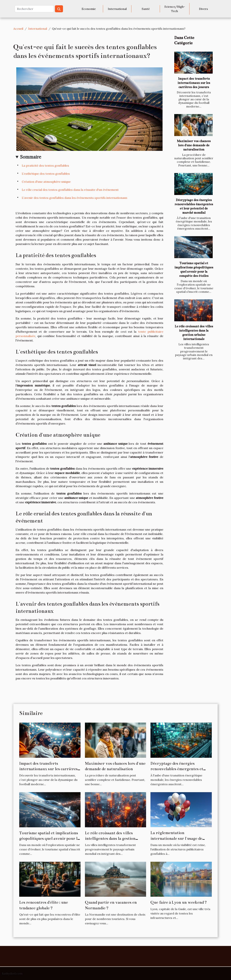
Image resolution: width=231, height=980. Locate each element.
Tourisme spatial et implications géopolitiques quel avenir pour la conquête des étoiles (49, 838)
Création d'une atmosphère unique (46, 182)
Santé (146, 9)
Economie (89, 9)
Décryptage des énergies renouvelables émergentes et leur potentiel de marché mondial (181, 769)
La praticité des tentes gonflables (45, 165)
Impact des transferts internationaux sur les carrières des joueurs (194, 83)
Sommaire (31, 157)
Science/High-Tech (175, 9)
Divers (203, 9)
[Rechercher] (34, 9)
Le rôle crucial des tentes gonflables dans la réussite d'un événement (70, 190)
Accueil (18, 29)
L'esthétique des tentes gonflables (46, 174)
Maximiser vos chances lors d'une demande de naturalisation (194, 145)
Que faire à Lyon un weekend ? (179, 902)
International (117, 9)
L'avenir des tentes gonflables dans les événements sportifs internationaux (74, 198)
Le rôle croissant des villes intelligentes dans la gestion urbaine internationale (110, 838)
